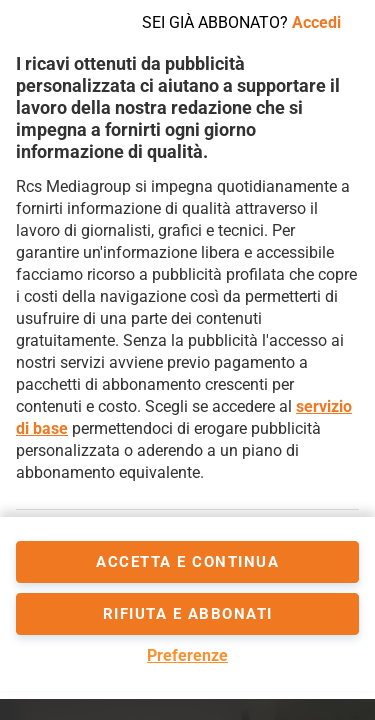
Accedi (316, 22)
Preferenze (187, 655)
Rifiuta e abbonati (188, 614)
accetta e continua (187, 562)
